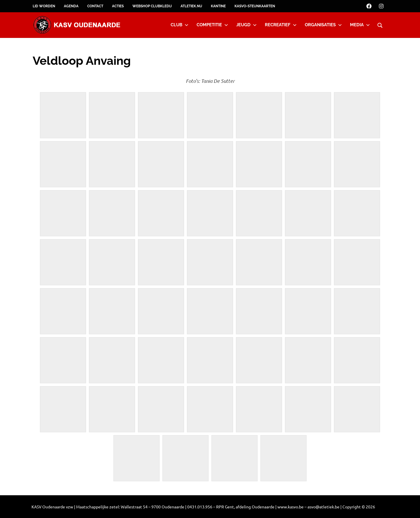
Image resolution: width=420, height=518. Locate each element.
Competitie (212, 25)
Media (360, 25)
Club (180, 25)
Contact (95, 6)
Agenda (71, 6)
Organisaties (323, 25)
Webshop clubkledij (152, 6)
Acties (118, 6)
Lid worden (44, 6)
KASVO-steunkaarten (255, 6)
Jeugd (246, 25)
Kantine (218, 6)
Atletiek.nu (191, 6)
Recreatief (281, 25)
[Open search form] (380, 24)
